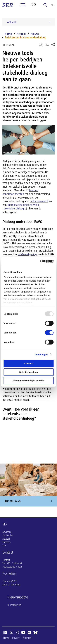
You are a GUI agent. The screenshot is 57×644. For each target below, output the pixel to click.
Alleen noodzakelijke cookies (29, 381)
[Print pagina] (41, 45)
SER (4, 546)
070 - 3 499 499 (14, 563)
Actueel (21, 34)
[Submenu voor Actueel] (50, 22)
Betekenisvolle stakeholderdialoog (26, 37)
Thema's (6, 542)
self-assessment (39, 201)
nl (52, 5)
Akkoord (28, 363)
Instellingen (41, 354)
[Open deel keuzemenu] (53, 44)
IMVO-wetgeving (27, 254)
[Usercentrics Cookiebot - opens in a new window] (41, 262)
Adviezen (7, 532)
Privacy (16, 638)
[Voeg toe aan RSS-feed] (47, 44)
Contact (6, 560)
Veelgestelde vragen (12, 567)
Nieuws (35, 34)
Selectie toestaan (28, 372)
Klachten (27, 638)
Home (8, 34)
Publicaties (8, 535)
